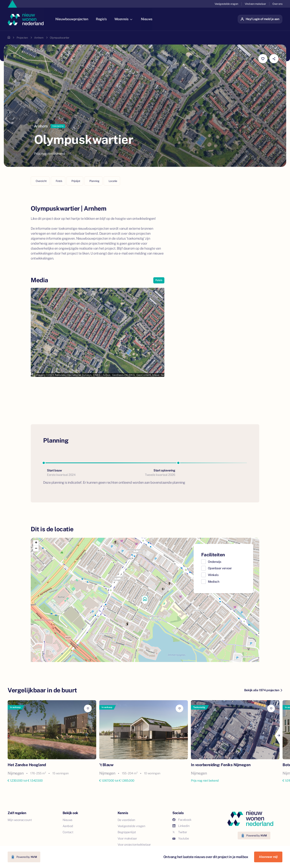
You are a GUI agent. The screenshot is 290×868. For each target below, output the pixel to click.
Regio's (105, 19)
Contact (68, 832)
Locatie (113, 181)
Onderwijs (215, 562)
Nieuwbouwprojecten (75, 19)
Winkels (213, 575)
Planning (94, 181)
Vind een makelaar (255, 4)
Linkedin (181, 826)
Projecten (22, 38)
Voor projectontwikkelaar (134, 845)
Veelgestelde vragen (226, 4)
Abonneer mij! (268, 857)
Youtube (181, 838)
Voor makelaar (127, 838)
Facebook (182, 820)
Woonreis (127, 19)
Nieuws (150, 19)
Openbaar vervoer (220, 568)
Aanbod (68, 826)
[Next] (279, 736)
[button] (145, 600)
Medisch (214, 582)
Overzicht (41, 181)
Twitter (180, 832)
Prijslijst (76, 181)
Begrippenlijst (127, 832)
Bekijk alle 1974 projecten (263, 690)
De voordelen (126, 820)
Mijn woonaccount (20, 820)
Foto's (59, 181)
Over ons (277, 4)
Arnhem (39, 38)
